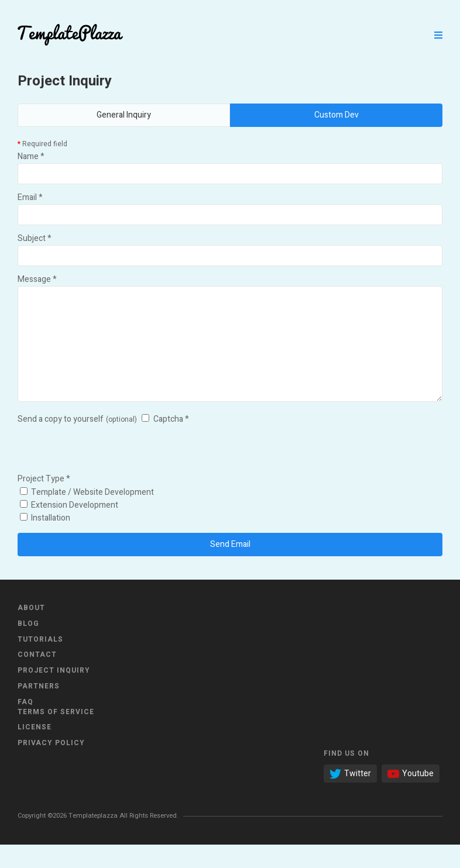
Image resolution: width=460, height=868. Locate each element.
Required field (42, 144)
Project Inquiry (54, 694)
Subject (35, 238)
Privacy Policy (51, 766)
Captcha (171, 442)
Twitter (350, 797)
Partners (39, 709)
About (31, 631)
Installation (45, 541)
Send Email (230, 568)
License (35, 750)
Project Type (44, 502)
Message (37, 279)
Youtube (411, 797)
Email (30, 197)
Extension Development (69, 528)
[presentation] (107, 472)
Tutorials (40, 663)
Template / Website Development (87, 516)
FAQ (25, 725)
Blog (28, 647)
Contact (37, 678)
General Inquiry (124, 115)
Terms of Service (56, 735)
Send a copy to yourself (61, 442)
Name (31, 156)
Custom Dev (337, 115)
